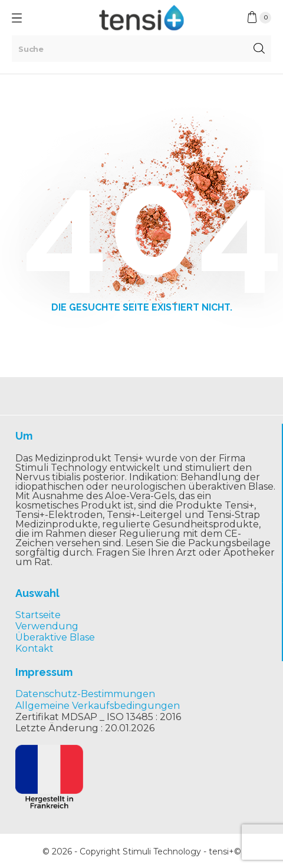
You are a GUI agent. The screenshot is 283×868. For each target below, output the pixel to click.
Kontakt (34, 648)
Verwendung (47, 626)
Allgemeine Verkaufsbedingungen (98, 706)
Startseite (38, 615)
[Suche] (141, 49)
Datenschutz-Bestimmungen (85, 694)
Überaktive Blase (55, 637)
